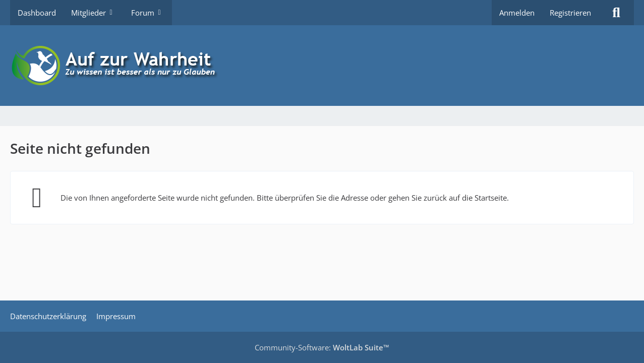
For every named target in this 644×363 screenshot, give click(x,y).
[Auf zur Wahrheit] (322, 66)
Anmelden (517, 13)
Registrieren (570, 13)
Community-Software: (322, 347)
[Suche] (616, 13)
